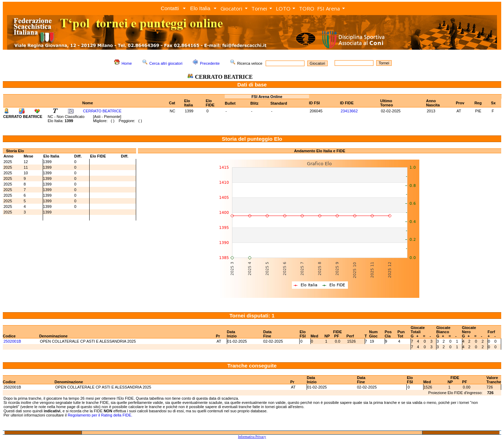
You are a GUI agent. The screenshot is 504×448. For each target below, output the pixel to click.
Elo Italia (200, 8)
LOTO (283, 8)
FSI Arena (328, 8)
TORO (307, 8)
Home (127, 63)
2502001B (12, 341)
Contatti (170, 8)
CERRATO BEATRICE (102, 111)
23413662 (349, 111)
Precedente (210, 63)
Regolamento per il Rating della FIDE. (100, 415)
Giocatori (231, 8)
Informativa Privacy (252, 437)
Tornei (259, 8)
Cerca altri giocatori (166, 63)
